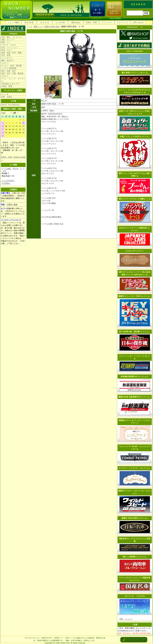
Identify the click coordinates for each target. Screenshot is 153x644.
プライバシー (107, 22)
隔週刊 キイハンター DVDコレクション (135, 296)
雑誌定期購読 (116, 18)
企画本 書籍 (7, 86)
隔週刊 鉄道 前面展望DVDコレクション (135, 397)
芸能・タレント (8, 40)
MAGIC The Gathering (10, 105)
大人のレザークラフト (135, 251)
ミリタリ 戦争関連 (9, 68)
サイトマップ (122, 22)
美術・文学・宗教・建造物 (12, 73)
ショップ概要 (13, 22)
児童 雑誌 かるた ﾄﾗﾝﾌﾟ (11, 84)
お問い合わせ (138, 22)
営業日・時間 (91, 22)
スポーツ (5, 63)
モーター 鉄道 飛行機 (11, 66)
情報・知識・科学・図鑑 (11, 53)
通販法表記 (76, 22)
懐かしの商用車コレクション (135, 557)
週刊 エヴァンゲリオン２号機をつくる (135, 199)
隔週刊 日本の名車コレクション (135, 518)
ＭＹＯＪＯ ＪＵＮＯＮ (135, 596)
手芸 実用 (6, 55)
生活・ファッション (9, 48)
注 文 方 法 (45, 22)
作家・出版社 (7, 97)
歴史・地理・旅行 (9, 71)
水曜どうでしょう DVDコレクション (135, 137)
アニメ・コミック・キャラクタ (13, 80)
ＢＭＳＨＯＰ (47, 638)
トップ (29, 27)
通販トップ (38, 27)
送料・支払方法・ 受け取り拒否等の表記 (134, 633)
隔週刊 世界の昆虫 (52, 27)
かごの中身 (60, 22)
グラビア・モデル (9, 45)
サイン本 (5, 94)
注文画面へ (6, 183)
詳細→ (21, 109)
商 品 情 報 (29, 22)
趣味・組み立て (8, 60)
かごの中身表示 (8, 181)
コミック (97, 18)
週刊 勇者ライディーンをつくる (135, 73)
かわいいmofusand (135, 51)
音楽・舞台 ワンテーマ (11, 37)
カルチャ (5, 76)
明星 (121, 619)
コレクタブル (7, 58)
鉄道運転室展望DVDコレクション (135, 377)
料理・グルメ (7, 50)
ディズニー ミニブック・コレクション (135, 468)
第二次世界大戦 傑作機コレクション (135, 332)
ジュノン (128, 619)
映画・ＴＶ (6, 42)
